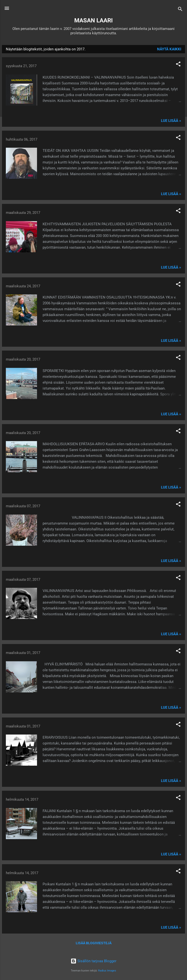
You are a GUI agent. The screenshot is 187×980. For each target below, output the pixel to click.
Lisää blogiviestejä (94, 943)
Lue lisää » (171, 121)
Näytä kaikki (169, 49)
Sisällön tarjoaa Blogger (93, 961)
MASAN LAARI (93, 20)
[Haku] (180, 10)
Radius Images (107, 971)
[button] (178, 65)
